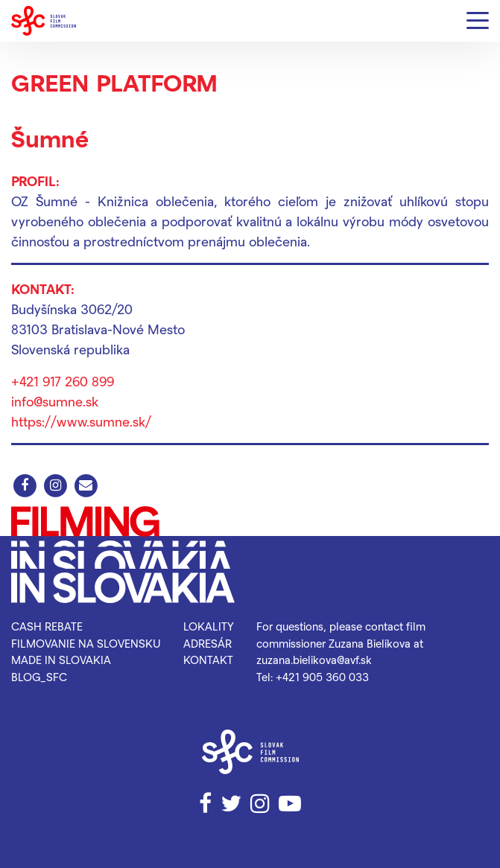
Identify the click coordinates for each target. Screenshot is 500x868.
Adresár (208, 643)
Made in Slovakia (61, 660)
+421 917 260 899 (63, 381)
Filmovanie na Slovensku (86, 643)
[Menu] (478, 21)
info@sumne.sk (55, 401)
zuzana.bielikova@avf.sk (314, 660)
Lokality (209, 626)
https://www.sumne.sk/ (81, 421)
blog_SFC (39, 677)
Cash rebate (47, 626)
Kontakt (208, 660)
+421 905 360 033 (322, 677)
